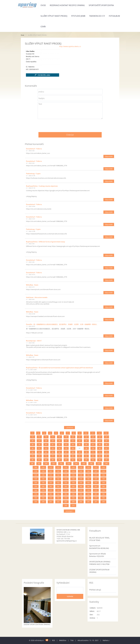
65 (53, 452)
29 (53, 441)
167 (96, 486)
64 (46, 452)
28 (46, 441)
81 (80, 456)
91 (66, 460)
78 (59, 456)
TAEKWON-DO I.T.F (97, 16)
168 (103, 486)
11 (93, 433)
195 (81, 498)
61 (106, 448)
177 (96, 490)
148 (103, 479)
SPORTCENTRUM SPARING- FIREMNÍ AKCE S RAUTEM (100, 563)
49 (106, 445)
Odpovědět (109, 156)
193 (66, 498)
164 (73, 486)
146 (88, 479)
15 (39, 437)
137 (96, 475)
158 (103, 483)
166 (88, 486)
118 (103, 467)
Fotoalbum (114, 16)
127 (96, 471)
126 (88, 471)
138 (103, 475)
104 (76, 464)
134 (73, 475)
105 (84, 464)
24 (100, 437)
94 (86, 460)
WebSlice (63, 640)
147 (96, 479)
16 (46, 437)
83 (93, 456)
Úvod (43, 5)
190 (43, 498)
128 (103, 471)
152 (58, 483)
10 (86, 433)
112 (58, 467)
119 (36, 471)
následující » (69, 511)
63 (39, 452)
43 (66, 445)
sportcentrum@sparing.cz (67, 541)
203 (66, 502)
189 (36, 498)
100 (46, 464)
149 (36, 483)
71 (93, 452)
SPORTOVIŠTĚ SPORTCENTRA (101, 5)
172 (58, 490)
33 (80, 441)
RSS (54, 640)
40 (46, 445)
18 (59, 437)
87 (39, 460)
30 (59, 441)
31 (66, 441)
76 (46, 456)
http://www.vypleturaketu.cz (70, 46)
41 (53, 445)
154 (73, 483)
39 (39, 445)
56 (73, 448)
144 (73, 479)
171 (51, 490)
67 (66, 452)
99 (39, 464)
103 (69, 464)
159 (36, 486)
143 (66, 479)
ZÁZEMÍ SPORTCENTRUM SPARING (99, 571)
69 (80, 452)
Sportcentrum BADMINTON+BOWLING (99, 547)
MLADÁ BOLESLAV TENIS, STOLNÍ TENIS (99, 539)
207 (96, 502)
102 (61, 464)
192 (58, 498)
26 (33, 441)
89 (53, 460)
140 (43, 479)
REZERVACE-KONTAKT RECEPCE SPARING (67, 5)
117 (96, 467)
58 (86, 448)
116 (88, 467)
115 (81, 467)
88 (46, 460)
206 (88, 502)
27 (39, 441)
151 (51, 483)
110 (43, 467)
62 (33, 452)
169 (36, 490)
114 (73, 467)
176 (88, 490)
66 (59, 452)
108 (106, 464)
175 (81, 490)
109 (36, 467)
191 (51, 498)
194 (73, 498)
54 (59, 448)
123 (66, 471)
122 (58, 471)
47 (93, 445)
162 (58, 486)
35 (93, 441)
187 (96, 494)
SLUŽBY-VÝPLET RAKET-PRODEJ (54, 16)
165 (81, 486)
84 (100, 456)
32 (73, 441)
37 (106, 441)
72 (100, 452)
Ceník (43, 27)
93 (80, 460)
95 (93, 460)
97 (106, 460)
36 (100, 441)
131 (51, 475)
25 (106, 437)
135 (81, 475)
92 (73, 460)
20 (73, 437)
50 (33, 448)
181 (51, 494)
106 (91, 464)
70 (86, 452)
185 (81, 494)
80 (73, 456)
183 (66, 494)
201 (51, 502)
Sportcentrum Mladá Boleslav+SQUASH (98, 555)
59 (93, 448)
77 (53, 456)
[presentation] (70, 125)
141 (51, 479)
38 (33, 445)
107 (99, 464)
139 (36, 479)
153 (66, 483)
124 (73, 471)
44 (73, 445)
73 (106, 452)
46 (86, 445)
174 (73, 490)
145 (81, 479)
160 (43, 486)
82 (86, 456)
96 (100, 460)
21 (80, 437)
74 (33, 456)
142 (58, 479)
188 (103, 494)
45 (80, 445)
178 (103, 490)
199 (36, 502)
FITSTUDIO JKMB (78, 16)
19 (66, 437)
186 (88, 494)
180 (43, 494)
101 (54, 464)
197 (96, 498)
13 (106, 433)
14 (33, 437)
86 (33, 460)
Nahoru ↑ (106, 640)
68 (73, 452)
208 (103, 502)
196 (88, 498)
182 (58, 494)
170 (43, 490)
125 (81, 471)
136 (88, 475)
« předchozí (69, 428)
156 (88, 483)
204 (73, 502)
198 (103, 498)
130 (43, 475)
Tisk (72, 640)
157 (96, 483)
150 (43, 483)
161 (51, 486)
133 (66, 475)
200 (43, 502)
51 (39, 448)
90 (59, 460)
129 (36, 475)
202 (58, 502)
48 (100, 445)
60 (100, 448)
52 (46, 448)
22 (86, 437)
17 (53, 437)
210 (73, 506)
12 (99, 433)
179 (36, 494)
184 (73, 494)
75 (39, 456)
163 (66, 486)
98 (32, 464)
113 (66, 467)
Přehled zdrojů (95, 590)
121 (51, 471)
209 (66, 506)
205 (81, 502)
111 (51, 467)
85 (106, 456)
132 (58, 475)
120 (43, 471)
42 (59, 445)
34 (86, 441)
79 (66, 456)
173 (66, 490)
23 (93, 437)
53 (53, 448)
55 (66, 448)
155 (81, 483)
